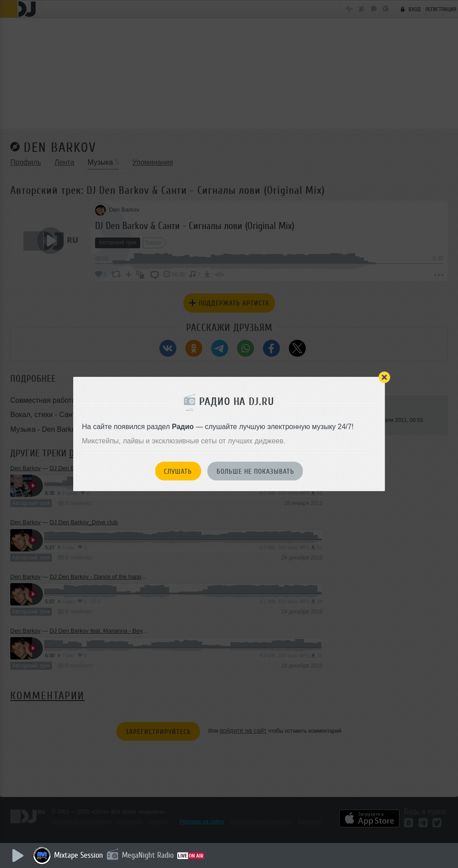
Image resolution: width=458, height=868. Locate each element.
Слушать (178, 472)
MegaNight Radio (148, 855)
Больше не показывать (255, 472)
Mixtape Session (79, 855)
